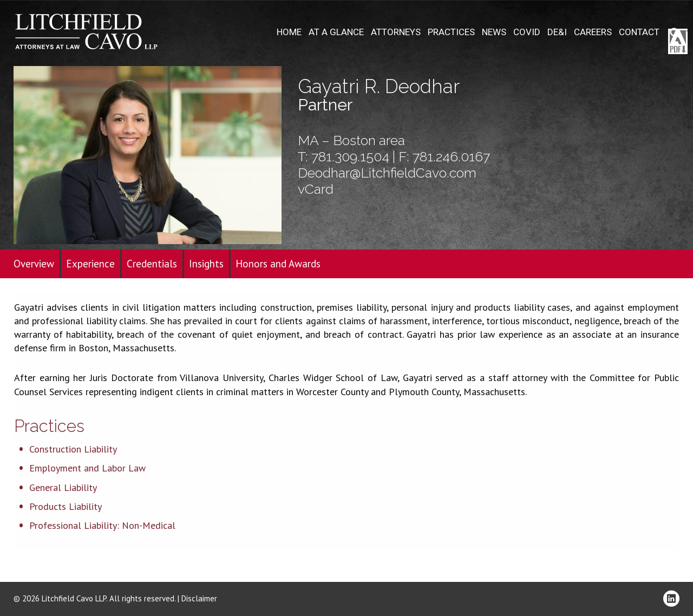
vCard (316, 189)
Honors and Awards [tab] (278, 264)
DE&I (557, 32)
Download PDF (678, 42)
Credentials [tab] (152, 264)
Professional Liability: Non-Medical (102, 525)
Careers (593, 32)
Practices (451, 32)
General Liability (63, 487)
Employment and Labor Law (87, 468)
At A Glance (336, 32)
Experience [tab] (90, 264)
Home (289, 32)
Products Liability (66, 506)
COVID (527, 32)
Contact (639, 32)
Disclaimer (199, 598)
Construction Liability (73, 449)
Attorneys (396, 32)
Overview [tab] (34, 264)
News (494, 32)
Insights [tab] (206, 264)
